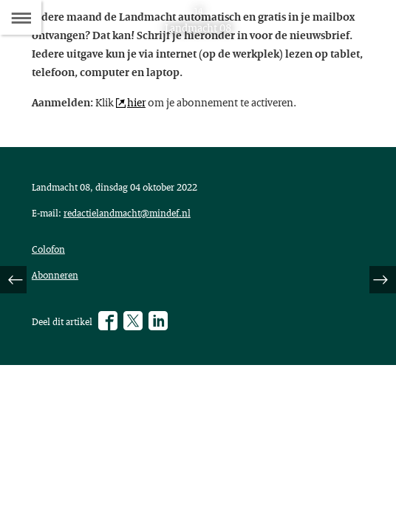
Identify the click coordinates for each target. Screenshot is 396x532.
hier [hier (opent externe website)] (136, 102)
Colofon (48, 249)
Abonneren (55, 275)
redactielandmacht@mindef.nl (127, 213)
